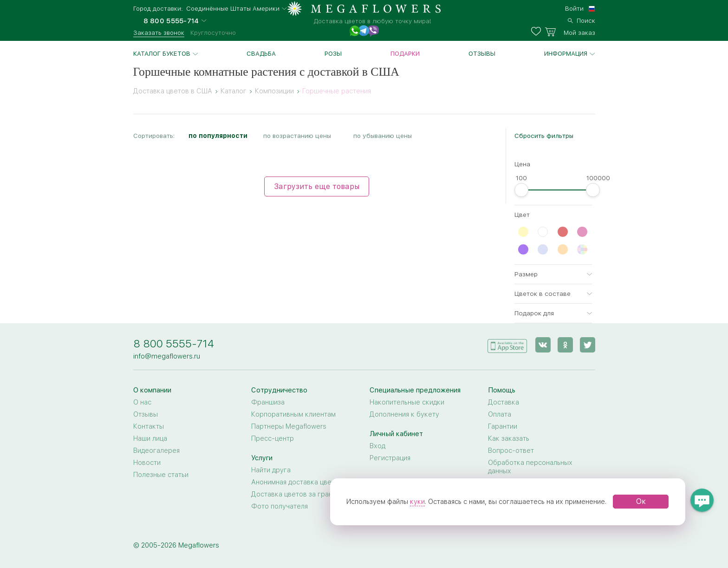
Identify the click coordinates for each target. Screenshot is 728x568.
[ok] (565, 345)
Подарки (405, 53)
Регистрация (390, 458)
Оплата (500, 414)
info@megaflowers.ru (167, 356)
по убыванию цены (383, 136)
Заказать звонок (159, 33)
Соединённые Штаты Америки (233, 9)
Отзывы (482, 53)
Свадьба (261, 53)
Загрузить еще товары (317, 186)
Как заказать (509, 438)
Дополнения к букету (404, 414)
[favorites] (538, 32)
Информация (566, 53)
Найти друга (271, 470)
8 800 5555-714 (174, 343)
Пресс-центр (273, 438)
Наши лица (150, 438)
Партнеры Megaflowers (289, 426)
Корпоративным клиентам (293, 414)
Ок (641, 501)
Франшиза (268, 402)
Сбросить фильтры (544, 136)
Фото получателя (279, 506)
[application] (507, 344)
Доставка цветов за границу (297, 494)
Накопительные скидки (407, 402)
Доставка (504, 402)
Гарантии (503, 426)
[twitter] (588, 345)
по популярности (218, 136)
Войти (574, 8)
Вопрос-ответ (511, 450)
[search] (582, 20)
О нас (142, 402)
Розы (333, 53)
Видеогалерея (156, 450)
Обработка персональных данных (530, 467)
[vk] (543, 345)
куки (417, 502)
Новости (147, 463)
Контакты (149, 426)
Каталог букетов (162, 53)
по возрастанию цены (297, 136)
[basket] (570, 32)
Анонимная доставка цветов (297, 482)
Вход (377, 446)
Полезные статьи (161, 475)
